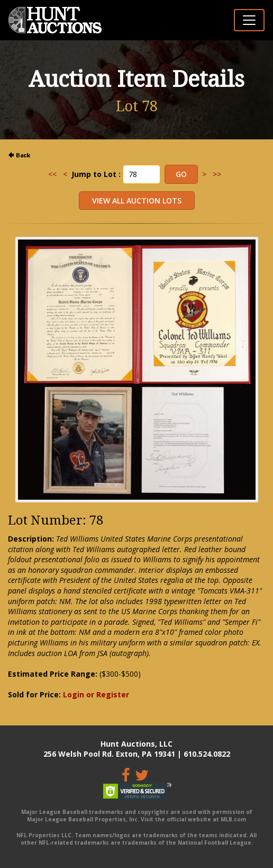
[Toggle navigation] (249, 20)
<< (52, 174)
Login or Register (96, 694)
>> (217, 174)
